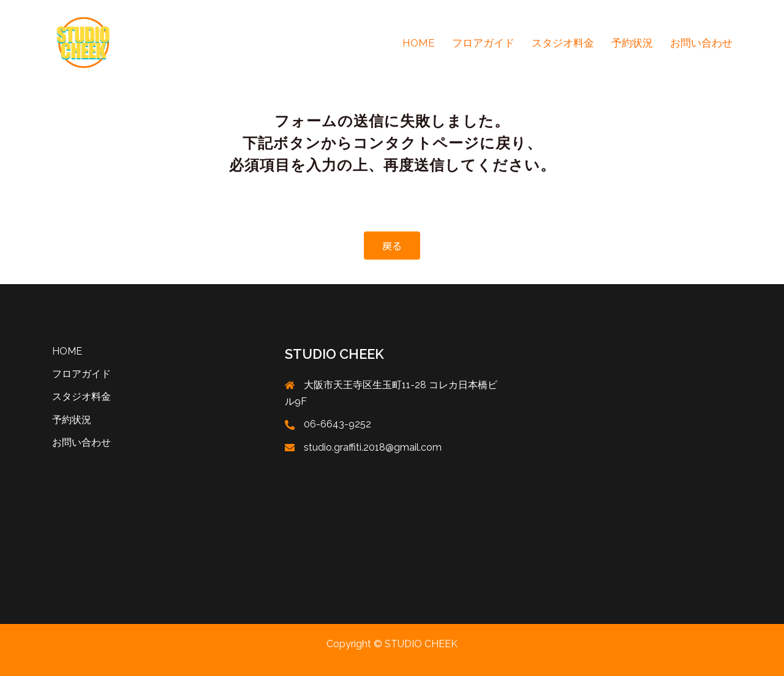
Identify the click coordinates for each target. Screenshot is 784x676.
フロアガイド (483, 43)
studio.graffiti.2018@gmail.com (373, 447)
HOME (419, 43)
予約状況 (632, 43)
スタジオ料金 (563, 43)
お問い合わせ (701, 43)
